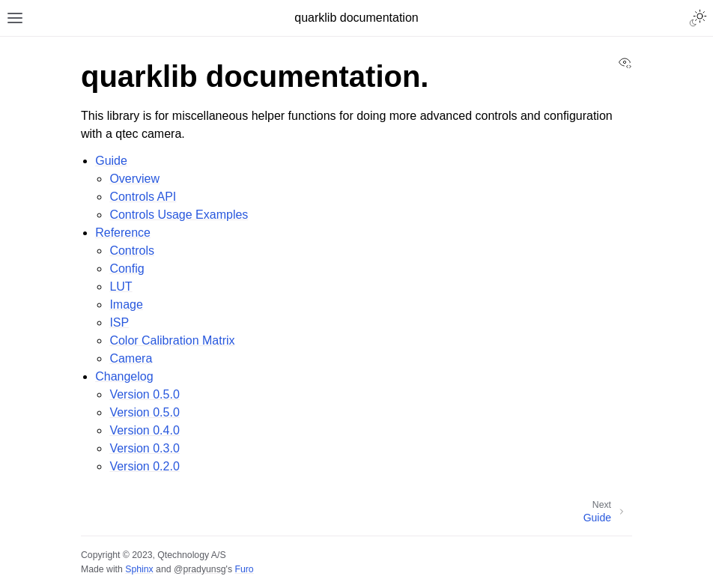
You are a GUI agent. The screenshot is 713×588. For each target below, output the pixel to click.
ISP (119, 322)
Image (126, 304)
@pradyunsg (200, 569)
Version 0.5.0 (144, 394)
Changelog (124, 376)
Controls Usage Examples (179, 215)
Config (127, 269)
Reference (123, 233)
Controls (132, 251)
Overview (134, 179)
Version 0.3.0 (144, 448)
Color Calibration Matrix (172, 340)
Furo (244, 569)
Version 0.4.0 (144, 430)
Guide (111, 161)
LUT (121, 287)
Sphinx (139, 569)
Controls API (143, 197)
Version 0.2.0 (144, 466)
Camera (131, 358)
